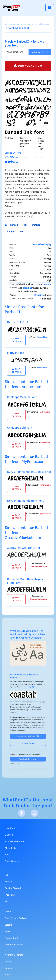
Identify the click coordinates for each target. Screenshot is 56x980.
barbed (14, 225)
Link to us (10, 835)
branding (27, 288)
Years (7, 932)
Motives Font (15, 353)
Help (7, 875)
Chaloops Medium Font (22, 397)
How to (8, 882)
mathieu (36, 225)
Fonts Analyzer (12, 861)
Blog (7, 855)
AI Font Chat (11, 848)
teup (22, 232)
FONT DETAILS (16, 340)
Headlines (39, 295)
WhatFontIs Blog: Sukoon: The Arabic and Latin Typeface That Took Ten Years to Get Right (27, 634)
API (6, 902)
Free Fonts (10, 895)
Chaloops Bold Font (20, 428)
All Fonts (29, 25)
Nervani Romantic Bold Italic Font (29, 472)
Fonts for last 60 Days (16, 918)
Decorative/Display (42, 245)
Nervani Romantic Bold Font (25, 501)
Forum (8, 912)
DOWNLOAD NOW (28, 66)
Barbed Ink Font (18, 322)
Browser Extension (14, 842)
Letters (8, 925)
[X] (34, 813)
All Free (44, 25)
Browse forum (28, 743)
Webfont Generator (28, 759)
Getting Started (13, 888)
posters (47, 284)
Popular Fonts (12, 938)
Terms (8, 962)
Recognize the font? (28, 736)
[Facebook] (22, 813)
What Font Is (11, 828)
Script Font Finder (14, 945)
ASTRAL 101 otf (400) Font (24, 548)
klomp (11, 232)
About (8, 975)
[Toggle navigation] (50, 8)
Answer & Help (27, 687)
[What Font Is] (11, 8)
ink (25, 225)
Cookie (8, 968)
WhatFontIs (12, 25)
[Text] (16, 52)
